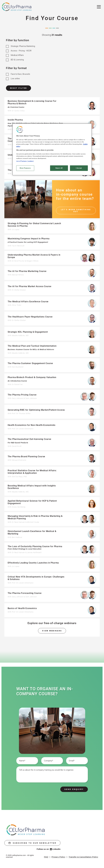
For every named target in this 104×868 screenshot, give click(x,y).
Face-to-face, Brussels (20, 74)
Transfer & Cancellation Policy (83, 857)
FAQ (46, 857)
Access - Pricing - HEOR (21, 51)
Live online (15, 79)
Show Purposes (25, 168)
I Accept (79, 168)
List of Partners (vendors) (25, 161)
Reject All (59, 168)
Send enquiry (74, 789)
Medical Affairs (17, 55)
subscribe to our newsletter (32, 843)
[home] (26, 830)
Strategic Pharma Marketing (23, 46)
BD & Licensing (17, 60)
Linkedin (55, 849)
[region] (52, 149)
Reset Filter (19, 88)
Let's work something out (76, 211)
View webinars (52, 631)
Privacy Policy (58, 857)
